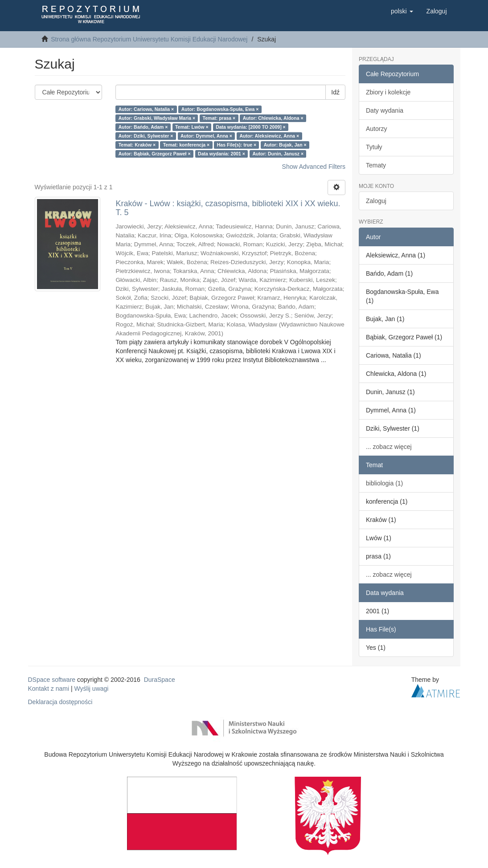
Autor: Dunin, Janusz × (278, 154)
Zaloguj (376, 201)
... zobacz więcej (389, 447)
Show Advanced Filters (314, 167)
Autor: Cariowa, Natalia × (146, 109)
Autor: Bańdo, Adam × (143, 127)
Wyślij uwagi (92, 689)
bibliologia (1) (384, 483)
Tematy (376, 165)
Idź (335, 92)
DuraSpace (160, 680)
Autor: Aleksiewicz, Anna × (269, 136)
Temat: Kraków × (137, 145)
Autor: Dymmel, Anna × (206, 136)
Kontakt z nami (49, 689)
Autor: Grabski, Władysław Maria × (157, 118)
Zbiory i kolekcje (388, 92)
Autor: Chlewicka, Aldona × (273, 118)
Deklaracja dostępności (60, 702)
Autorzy (376, 129)
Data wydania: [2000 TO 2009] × (251, 127)
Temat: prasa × (219, 118)
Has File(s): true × (237, 145)
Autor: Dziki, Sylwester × (146, 136)
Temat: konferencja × (187, 145)
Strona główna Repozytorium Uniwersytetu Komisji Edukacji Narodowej (149, 39)
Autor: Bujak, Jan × (285, 145)
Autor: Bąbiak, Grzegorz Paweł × (155, 154)
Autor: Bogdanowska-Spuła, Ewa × (220, 109)
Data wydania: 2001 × (221, 154)
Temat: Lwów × (192, 127)
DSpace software (52, 680)
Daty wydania (385, 110)
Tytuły (374, 147)
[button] (402, 11)
